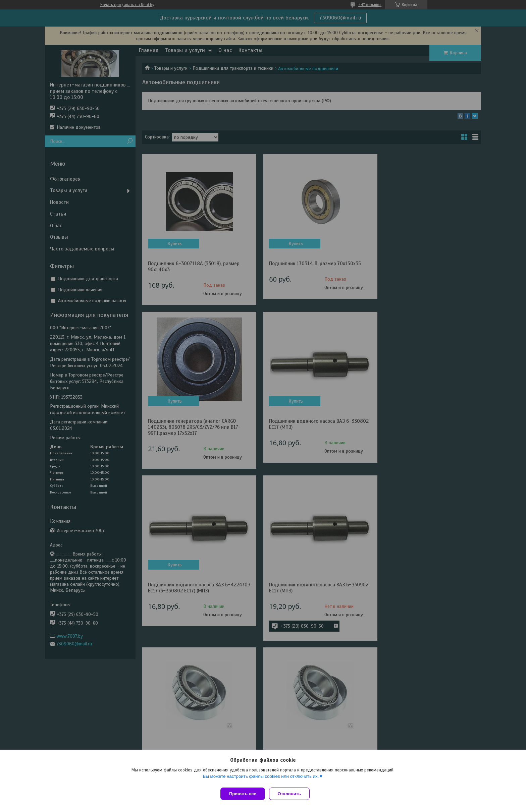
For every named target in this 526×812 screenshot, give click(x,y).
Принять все (243, 794)
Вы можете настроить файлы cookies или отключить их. (261, 779)
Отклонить (292, 794)
